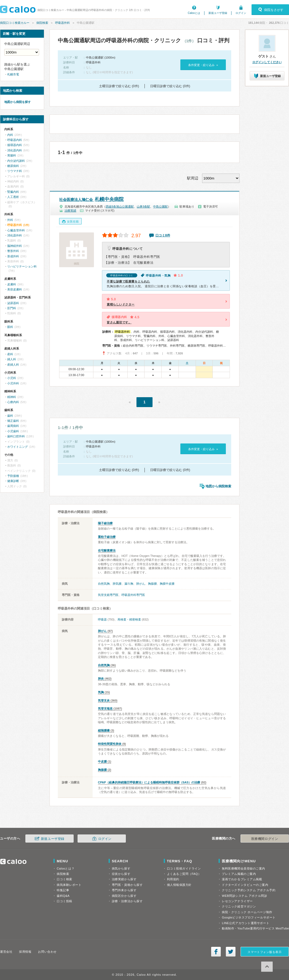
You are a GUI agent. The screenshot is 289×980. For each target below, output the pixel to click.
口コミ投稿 (64, 901)
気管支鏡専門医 (108, 595)
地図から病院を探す (18, 102)
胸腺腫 (152, 584)
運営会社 (6, 952)
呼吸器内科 (15, 140)
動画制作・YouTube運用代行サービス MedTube (255, 928)
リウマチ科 (15, 171)
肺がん (141, 584)
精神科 (12, 397)
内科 (10, 135)
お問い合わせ (47, 952)
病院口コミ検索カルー (15, 23)
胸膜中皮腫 (167, 584)
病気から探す (121, 868)
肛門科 (12, 308)
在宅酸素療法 (107, 550)
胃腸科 (12, 155)
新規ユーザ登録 (218, 13)
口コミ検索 (64, 879)
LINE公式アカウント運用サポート (246, 923)
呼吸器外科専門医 (133, 595)
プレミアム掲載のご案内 (239, 874)
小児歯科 (13, 431)
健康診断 (13, 481)
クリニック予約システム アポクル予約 (249, 890)
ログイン (241, 13)
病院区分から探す (124, 896)
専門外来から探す (124, 890)
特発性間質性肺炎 (110, 744)
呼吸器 (102, 619)
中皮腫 (102, 761)
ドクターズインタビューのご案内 (245, 885)
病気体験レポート (69, 885)
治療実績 (70, 210)
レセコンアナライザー (237, 901)
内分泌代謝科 (16, 161)
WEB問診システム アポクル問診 (244, 896)
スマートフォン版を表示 (265, 952)
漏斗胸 (129, 584)
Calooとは (194, 13)
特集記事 (63, 890)
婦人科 (12, 359)
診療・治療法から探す (127, 901)
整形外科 (13, 251)
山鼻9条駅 (143, 206)
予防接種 (13, 476)
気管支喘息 (105, 709)
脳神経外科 (15, 246)
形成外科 (13, 256)
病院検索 (42, 23)
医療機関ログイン (265, 839)
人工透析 (13, 197)
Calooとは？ (66, 868)
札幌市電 (13, 74)
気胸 (101, 692)
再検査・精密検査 (129, 619)
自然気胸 (104, 584)
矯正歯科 (13, 421)
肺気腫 (117, 584)
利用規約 (173, 879)
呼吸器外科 (62, 23)
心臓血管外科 (16, 230)
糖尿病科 (13, 166)
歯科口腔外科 (16, 436)
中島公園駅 (160, 206)
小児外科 (13, 383)
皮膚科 (12, 284)
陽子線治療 (105, 523)
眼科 (10, 327)
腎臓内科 (13, 192)
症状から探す (121, 874)
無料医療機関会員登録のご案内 (244, 868)
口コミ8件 (163, 235)
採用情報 (25, 952)
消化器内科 (15, 150)
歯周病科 (13, 426)
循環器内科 (15, 145)
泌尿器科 (13, 303)
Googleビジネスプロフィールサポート (249, 917)
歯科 (10, 416)
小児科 (12, 378)
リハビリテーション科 (22, 266)
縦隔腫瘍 (104, 730)
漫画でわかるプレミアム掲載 (242, 879)
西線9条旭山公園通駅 (120, 206)
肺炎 (101, 679)
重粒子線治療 (107, 537)
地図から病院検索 (218, 486)
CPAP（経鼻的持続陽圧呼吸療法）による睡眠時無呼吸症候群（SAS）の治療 (149, 782)
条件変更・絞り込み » (203, 65)
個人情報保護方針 (179, 885)
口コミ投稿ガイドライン (184, 868)
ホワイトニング (18, 447)
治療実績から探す (124, 879)
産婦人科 (13, 365)
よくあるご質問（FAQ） (184, 874)
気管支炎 (104, 700)
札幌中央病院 (91, 199)
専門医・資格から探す (127, 885)
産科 (10, 354)
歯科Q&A (63, 896)
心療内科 (13, 402)
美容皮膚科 (15, 289)
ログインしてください (267, 62)
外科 (10, 220)
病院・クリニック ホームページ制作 (247, 912)
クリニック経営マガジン (239, 906)
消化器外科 (15, 235)
